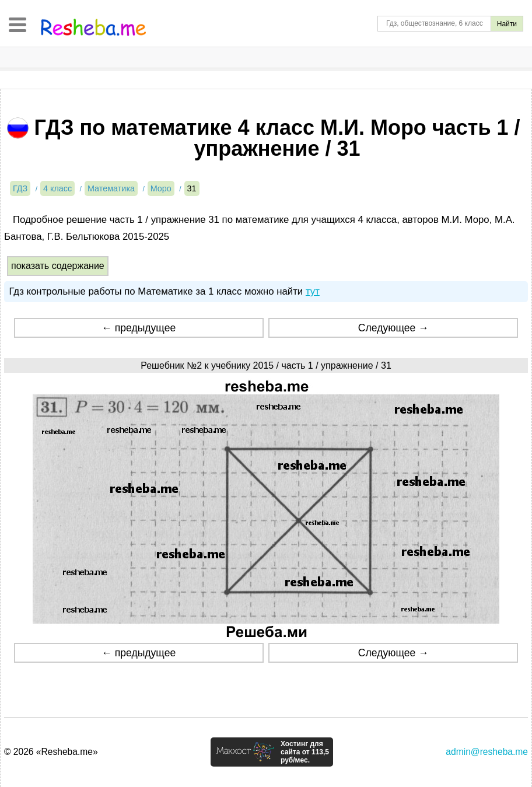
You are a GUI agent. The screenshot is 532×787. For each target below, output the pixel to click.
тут (313, 291)
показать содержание (58, 266)
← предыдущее (139, 328)
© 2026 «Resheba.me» (51, 752)
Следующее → (393, 328)
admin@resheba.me (487, 752)
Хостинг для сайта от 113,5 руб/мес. (305, 752)
